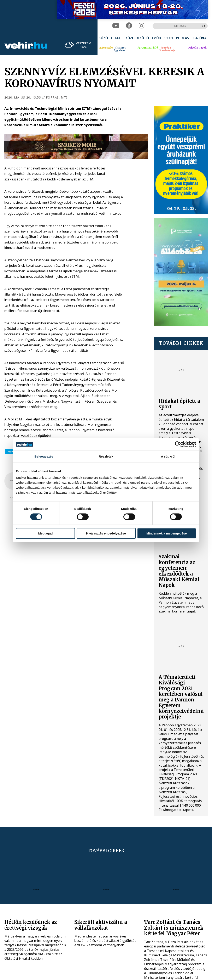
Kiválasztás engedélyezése (106, 533)
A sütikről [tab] (168, 456)
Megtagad (45, 533)
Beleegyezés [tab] (44, 456)
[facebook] (129, 26)
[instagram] (142, 26)
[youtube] (116, 26)
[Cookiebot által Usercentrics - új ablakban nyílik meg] (178, 444)
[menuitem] (106, 38)
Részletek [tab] (106, 456)
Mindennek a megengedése (167, 533)
